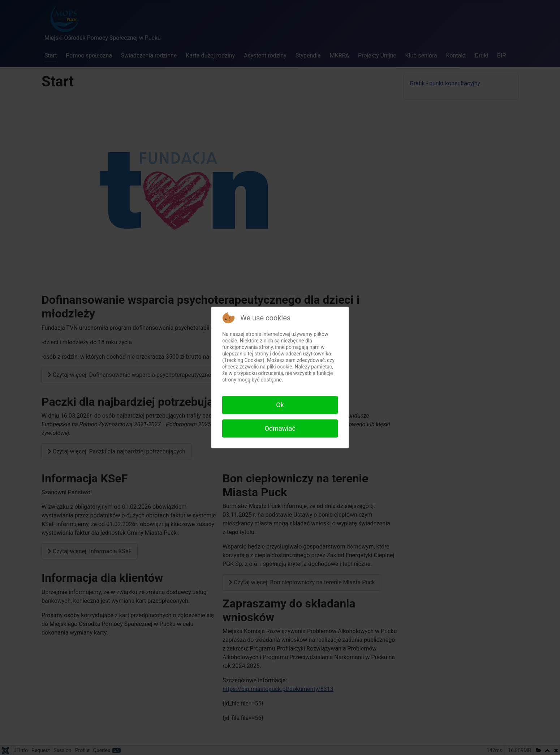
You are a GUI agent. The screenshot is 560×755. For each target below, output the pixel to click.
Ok (280, 405)
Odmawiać (280, 428)
